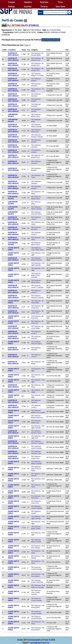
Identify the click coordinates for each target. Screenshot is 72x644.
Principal (12, 2)
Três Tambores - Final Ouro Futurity (38, 547)
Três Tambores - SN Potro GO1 (37, 322)
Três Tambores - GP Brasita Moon (37, 156)
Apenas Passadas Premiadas (51, 40)
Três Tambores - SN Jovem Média (37, 327)
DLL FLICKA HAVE (54, 30)
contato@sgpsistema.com (40, 643)
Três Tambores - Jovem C (36, 218)
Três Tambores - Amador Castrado (37, 136)
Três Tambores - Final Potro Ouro (38, 497)
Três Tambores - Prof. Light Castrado (38, 264)
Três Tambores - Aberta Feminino (36, 259)
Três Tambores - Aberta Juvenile (36, 541)
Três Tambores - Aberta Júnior (36, 115)
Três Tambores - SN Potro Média (37, 302)
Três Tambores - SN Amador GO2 (37, 64)
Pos (29, 50)
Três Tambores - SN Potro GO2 (37, 317)
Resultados (44, 2)
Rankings (12, 6)
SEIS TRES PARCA (34, 30)
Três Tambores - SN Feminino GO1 (37, 59)
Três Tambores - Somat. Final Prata (37, 581)
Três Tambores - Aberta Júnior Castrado (36, 275)
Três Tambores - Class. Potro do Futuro (36, 469)
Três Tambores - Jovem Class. (36, 457)
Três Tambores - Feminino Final (36, 432)
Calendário (28, 2)
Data (67, 50)
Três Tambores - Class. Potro (36, 502)
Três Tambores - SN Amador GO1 (37, 69)
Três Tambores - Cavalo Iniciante (36, 568)
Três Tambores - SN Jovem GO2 (37, 307)
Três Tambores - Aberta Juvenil (36, 528)
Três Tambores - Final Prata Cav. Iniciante (38, 586)
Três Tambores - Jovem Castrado (37, 447)
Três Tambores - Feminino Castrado (37, 297)
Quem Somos (60, 6)
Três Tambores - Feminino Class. (36, 452)
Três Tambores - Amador (36, 80)
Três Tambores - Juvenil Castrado (37, 507)
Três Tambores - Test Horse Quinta (38, 575)
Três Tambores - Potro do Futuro (36, 213)
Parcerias (44, 6)
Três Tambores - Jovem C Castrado (37, 286)
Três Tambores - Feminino (36, 85)
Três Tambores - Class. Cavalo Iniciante (36, 592)
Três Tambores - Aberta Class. (36, 422)
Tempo (24, 50)
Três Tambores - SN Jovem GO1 (37, 312)
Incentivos (28, 6)
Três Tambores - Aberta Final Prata (37, 417)
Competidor (12, 50)
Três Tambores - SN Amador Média (37, 54)
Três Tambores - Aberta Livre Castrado (38, 411)
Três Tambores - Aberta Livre (36, 131)
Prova (48, 50)
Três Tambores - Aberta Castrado (36, 126)
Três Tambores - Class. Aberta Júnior (38, 249)
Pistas (60, 2)
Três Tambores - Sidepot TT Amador (37, 74)
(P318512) (34, 25)
